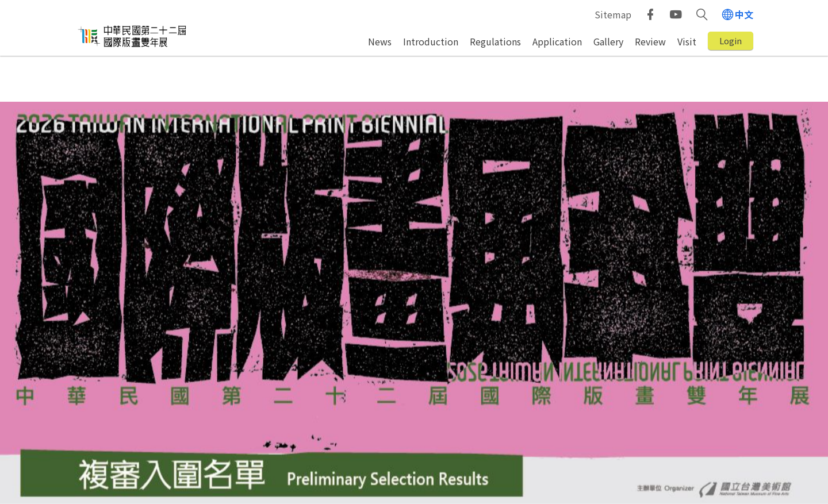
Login (731, 41)
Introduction (431, 41)
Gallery (608, 41)
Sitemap (613, 14)
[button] (702, 14)
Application (557, 41)
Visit (687, 41)
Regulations (495, 41)
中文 (744, 14)
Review (650, 41)
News (380, 41)
